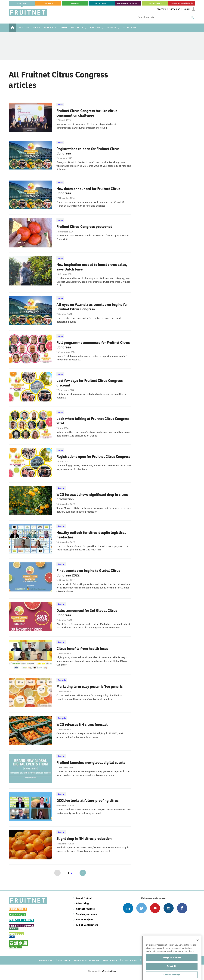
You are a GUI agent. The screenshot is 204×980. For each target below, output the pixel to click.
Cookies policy (130, 960)
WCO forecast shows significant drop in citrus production (92, 497)
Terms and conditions (86, 960)
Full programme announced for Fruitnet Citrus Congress (93, 345)
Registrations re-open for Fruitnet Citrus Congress (88, 151)
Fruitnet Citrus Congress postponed (84, 227)
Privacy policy (111, 960)
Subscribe (175, 9)
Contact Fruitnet (85, 909)
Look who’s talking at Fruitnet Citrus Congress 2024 (93, 421)
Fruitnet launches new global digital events (91, 763)
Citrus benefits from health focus (82, 649)
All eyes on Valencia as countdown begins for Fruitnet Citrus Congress (92, 307)
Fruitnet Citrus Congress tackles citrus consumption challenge (87, 113)
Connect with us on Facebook (182, 908)
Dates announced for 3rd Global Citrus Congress (87, 613)
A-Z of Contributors (87, 925)
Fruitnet (22, 3)
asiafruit (75, 3)
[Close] (198, 952)
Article (61, 488)
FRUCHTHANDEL (102, 3)
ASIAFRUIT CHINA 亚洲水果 (182, 3)
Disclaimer (64, 960)
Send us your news (86, 914)
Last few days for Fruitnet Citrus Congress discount (90, 383)
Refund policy (46, 960)
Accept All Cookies (172, 970)
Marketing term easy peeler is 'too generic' (90, 686)
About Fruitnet (84, 898)
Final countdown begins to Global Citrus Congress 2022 (88, 573)
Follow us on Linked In (128, 908)
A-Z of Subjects (85, 919)
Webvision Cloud (109, 971)
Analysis (62, 680)
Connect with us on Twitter (141, 908)
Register (161, 9)
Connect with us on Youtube (155, 908)
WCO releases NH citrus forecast (82, 725)
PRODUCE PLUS (155, 3)
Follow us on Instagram (168, 908)
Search (192, 17)
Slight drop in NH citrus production (84, 839)
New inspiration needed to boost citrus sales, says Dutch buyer (92, 267)
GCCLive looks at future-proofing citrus (88, 801)
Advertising (82, 903)
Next (83, 873)
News (60, 104)
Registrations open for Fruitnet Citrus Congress (93, 457)
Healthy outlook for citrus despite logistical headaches (91, 535)
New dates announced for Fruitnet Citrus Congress (88, 191)
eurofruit (48, 3)
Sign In (187, 9)
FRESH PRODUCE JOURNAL (128, 3)
